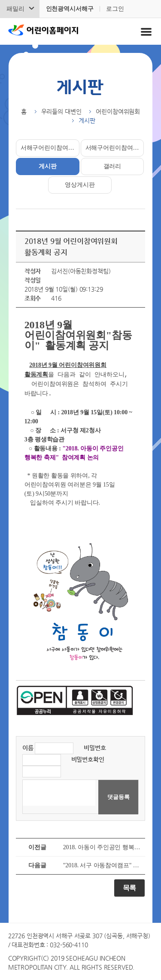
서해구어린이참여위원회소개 (50, 148)
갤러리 (112, 166)
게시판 (48, 166)
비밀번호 (95, 748)
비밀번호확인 (88, 759)
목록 (130, 888)
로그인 (115, 9)
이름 (28, 748)
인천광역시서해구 (70, 9)
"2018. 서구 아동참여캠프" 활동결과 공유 (102, 865)
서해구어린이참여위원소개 (115, 148)
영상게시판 (80, 185)
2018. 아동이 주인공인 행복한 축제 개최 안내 (102, 847)
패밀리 (15, 9)
